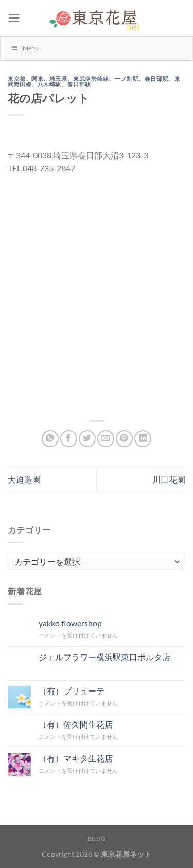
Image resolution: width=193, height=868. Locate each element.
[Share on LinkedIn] (143, 439)
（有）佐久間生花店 (76, 724)
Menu (25, 48)
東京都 (17, 79)
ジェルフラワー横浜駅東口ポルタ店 (104, 657)
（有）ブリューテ (72, 691)
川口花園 (169, 479)
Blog (97, 838)
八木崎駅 (49, 84)
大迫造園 (24, 479)
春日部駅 (156, 79)
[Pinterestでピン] (124, 439)
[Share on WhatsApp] (50, 439)
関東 (37, 79)
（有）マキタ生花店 (76, 758)
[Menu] (14, 18)
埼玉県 (58, 79)
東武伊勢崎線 (91, 79)
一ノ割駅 (127, 79)
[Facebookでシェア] (69, 439)
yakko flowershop (70, 623)
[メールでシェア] (106, 439)
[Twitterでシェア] (87, 439)
